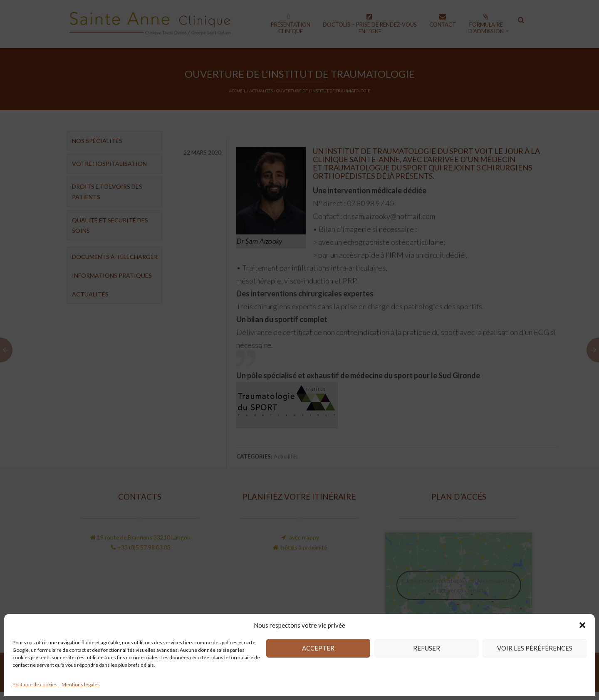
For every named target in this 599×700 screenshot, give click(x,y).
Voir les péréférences (535, 648)
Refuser (427, 648)
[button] (582, 625)
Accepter (318, 648)
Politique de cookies (35, 684)
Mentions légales (81, 684)
